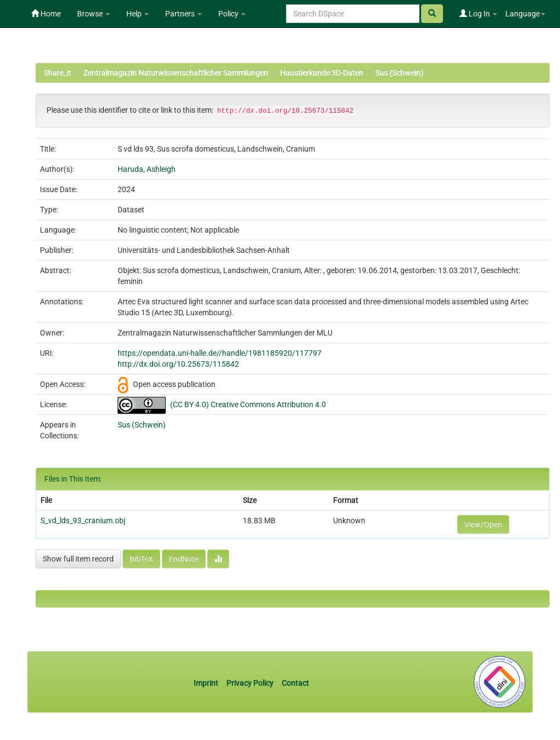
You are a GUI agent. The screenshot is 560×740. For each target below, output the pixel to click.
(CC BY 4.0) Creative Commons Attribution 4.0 (248, 404)
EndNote (184, 559)
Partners (183, 14)
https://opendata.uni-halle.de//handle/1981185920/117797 (220, 353)
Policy (232, 14)
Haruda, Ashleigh (147, 169)
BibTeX (141, 559)
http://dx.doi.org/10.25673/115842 (178, 364)
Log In (478, 14)
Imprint (207, 683)
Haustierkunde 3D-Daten (322, 73)
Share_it (57, 73)
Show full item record (78, 559)
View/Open (483, 524)
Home (46, 14)
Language (525, 14)
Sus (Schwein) (399, 73)
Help (138, 14)
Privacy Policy (250, 683)
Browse (94, 14)
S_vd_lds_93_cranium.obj (83, 521)
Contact (295, 683)
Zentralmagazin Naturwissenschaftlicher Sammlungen (176, 73)
